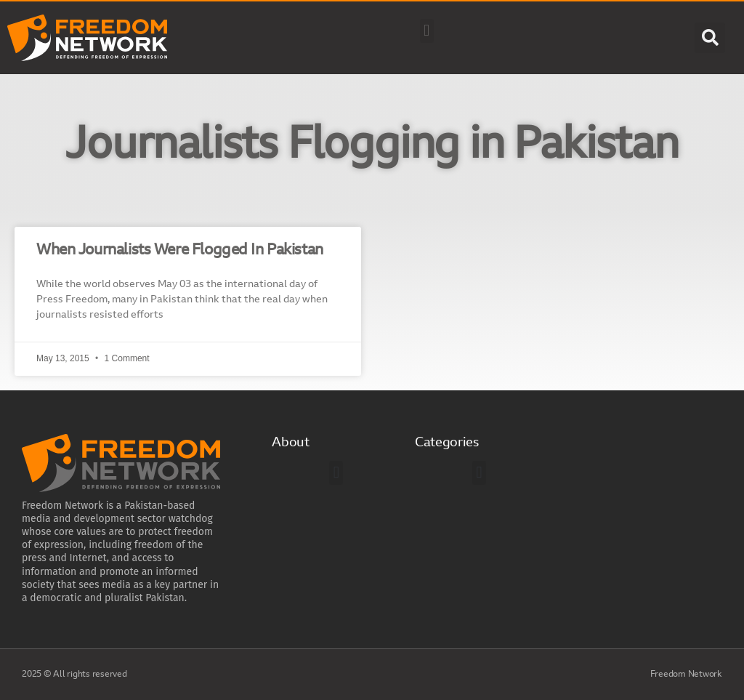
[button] (427, 31)
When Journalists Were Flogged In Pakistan (180, 250)
